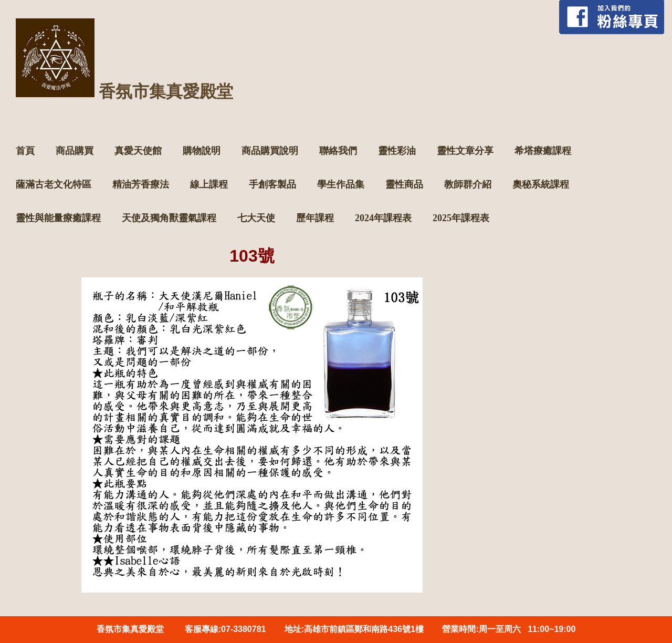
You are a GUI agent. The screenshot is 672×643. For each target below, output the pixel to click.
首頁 (25, 151)
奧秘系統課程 (541, 184)
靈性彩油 (397, 151)
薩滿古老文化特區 (54, 184)
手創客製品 (272, 184)
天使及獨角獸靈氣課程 (169, 218)
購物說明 (202, 151)
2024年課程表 (383, 218)
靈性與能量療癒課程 (58, 218)
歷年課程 (315, 218)
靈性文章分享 (465, 151)
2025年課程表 (461, 218)
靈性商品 (404, 184)
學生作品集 (341, 184)
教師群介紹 (468, 184)
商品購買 (75, 151)
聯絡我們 (338, 151)
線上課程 (209, 184)
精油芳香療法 (141, 184)
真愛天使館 (138, 151)
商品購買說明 (270, 151)
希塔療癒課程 (543, 151)
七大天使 (256, 218)
